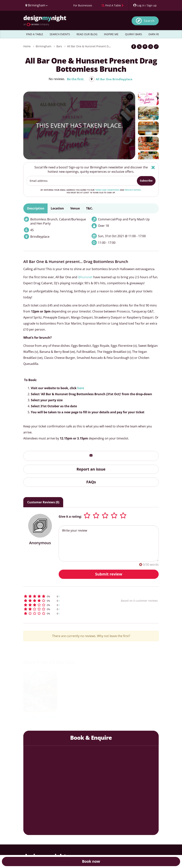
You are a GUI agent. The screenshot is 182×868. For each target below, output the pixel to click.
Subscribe (146, 181)
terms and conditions (107, 190)
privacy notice (133, 190)
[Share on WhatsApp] (151, 47)
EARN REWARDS (159, 34)
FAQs (91, 482)
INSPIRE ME (111, 34)
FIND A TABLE (35, 34)
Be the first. (75, 79)
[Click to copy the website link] (156, 47)
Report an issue (91, 469)
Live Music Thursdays (40, 717)
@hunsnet (85, 277)
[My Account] (145, 5)
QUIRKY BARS (133, 34)
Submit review (109, 574)
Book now (91, 861)
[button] (62, 596)
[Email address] (82, 181)
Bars (59, 46)
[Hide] (153, 167)
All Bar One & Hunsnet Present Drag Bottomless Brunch (102, 46)
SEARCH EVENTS (60, 34)
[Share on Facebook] (134, 47)
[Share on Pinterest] (145, 47)
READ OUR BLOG (87, 34)
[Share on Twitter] (139, 47)
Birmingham (44, 46)
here (81, 388)
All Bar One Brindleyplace (114, 79)
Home (27, 46)
